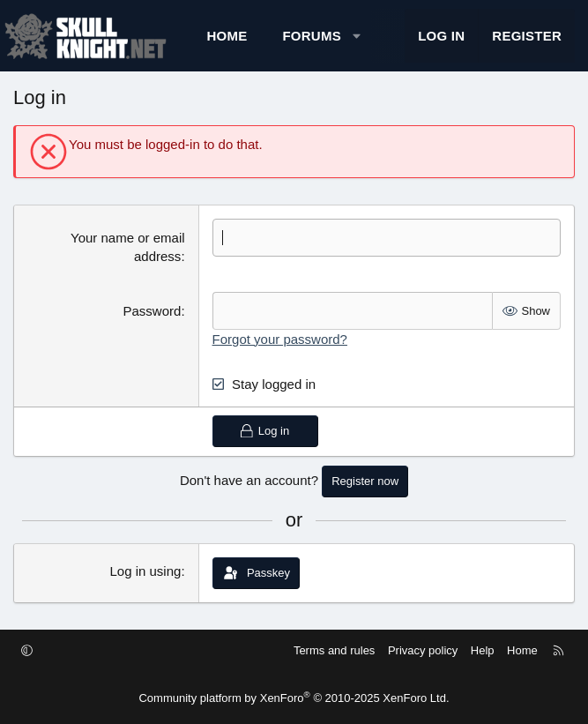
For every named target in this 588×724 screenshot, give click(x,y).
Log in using (145, 571)
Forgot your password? (280, 339)
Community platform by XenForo (294, 698)
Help (483, 650)
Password (153, 311)
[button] (357, 36)
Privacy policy (423, 650)
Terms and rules (334, 650)
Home (227, 36)
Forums (312, 36)
